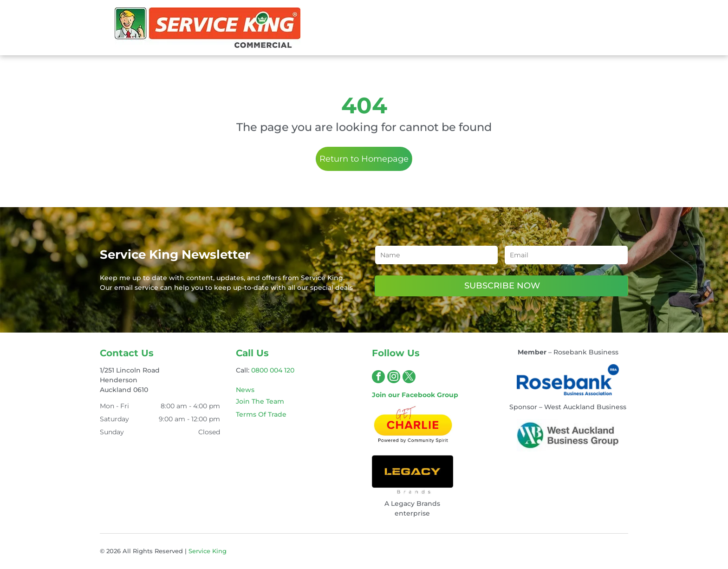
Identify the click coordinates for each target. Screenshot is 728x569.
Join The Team (260, 401)
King (219, 551)
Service (199, 551)
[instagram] (394, 378)
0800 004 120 (273, 370)
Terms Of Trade (261, 414)
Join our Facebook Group (415, 395)
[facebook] (378, 378)
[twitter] (409, 378)
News (245, 390)
